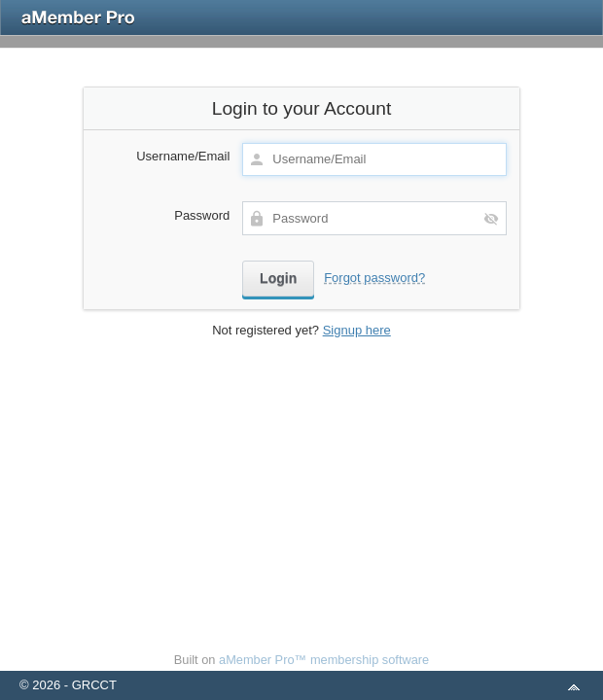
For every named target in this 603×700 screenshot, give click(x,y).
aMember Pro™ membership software (324, 660)
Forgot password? (374, 278)
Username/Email (183, 156)
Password (202, 215)
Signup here (357, 330)
